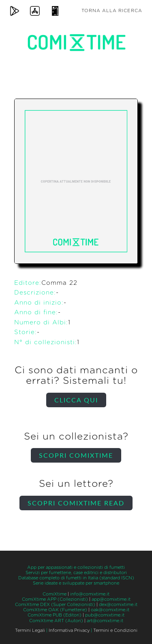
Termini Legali (30, 630)
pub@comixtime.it (105, 615)
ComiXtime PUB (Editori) (55, 615)
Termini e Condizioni (115, 630)
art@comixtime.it (105, 621)
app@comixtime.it (111, 599)
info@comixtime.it (90, 594)
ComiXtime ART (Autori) (56, 621)
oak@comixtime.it (110, 610)
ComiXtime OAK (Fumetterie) (55, 610)
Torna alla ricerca (112, 11)
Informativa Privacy (69, 630)
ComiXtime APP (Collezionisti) (55, 599)
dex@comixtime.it (118, 605)
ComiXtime (55, 594)
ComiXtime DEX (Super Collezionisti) (55, 605)
